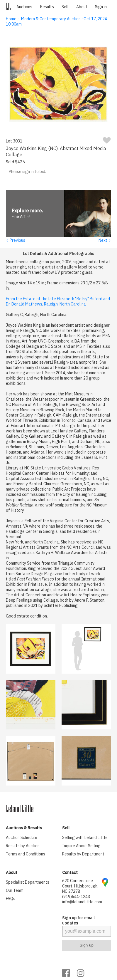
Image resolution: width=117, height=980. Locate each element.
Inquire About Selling (81, 846)
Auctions (24, 7)
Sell (65, 7)
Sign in (101, 7)
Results (47, 7)
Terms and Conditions (26, 854)
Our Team (15, 891)
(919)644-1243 (76, 897)
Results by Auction (23, 846)
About (82, 7)
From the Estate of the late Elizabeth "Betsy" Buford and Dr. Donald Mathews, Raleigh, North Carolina (58, 302)
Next (105, 241)
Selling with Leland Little (85, 838)
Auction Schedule (22, 838)
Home (11, 19)
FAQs (11, 899)
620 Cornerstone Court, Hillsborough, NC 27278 (80, 886)
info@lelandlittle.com (82, 902)
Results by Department (83, 854)
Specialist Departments (28, 882)
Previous (16, 241)
